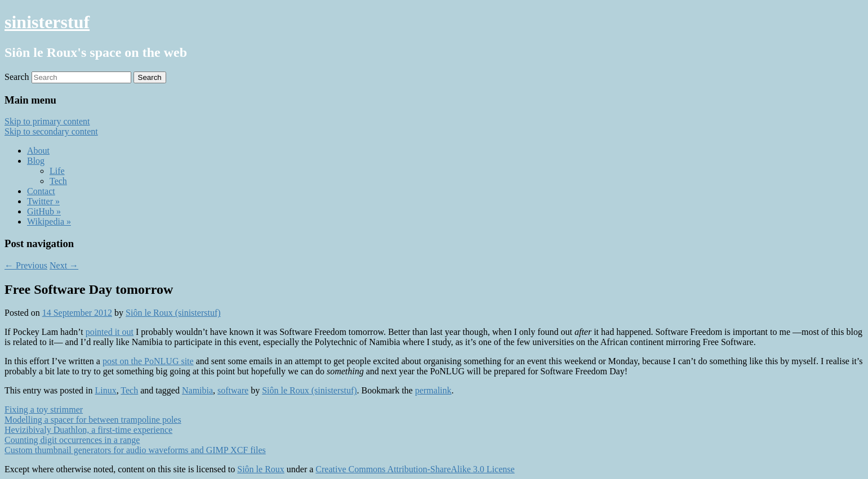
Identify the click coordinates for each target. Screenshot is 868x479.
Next (64, 265)
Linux (105, 390)
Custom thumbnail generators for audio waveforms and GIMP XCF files (135, 450)
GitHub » (44, 211)
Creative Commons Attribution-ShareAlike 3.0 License (415, 469)
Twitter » (43, 201)
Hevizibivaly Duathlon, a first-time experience (88, 430)
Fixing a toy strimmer (44, 409)
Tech (58, 181)
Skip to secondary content (51, 131)
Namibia (197, 390)
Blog (36, 161)
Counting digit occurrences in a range (72, 440)
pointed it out (110, 332)
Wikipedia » (49, 221)
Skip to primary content (47, 121)
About (38, 151)
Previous (26, 265)
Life (57, 171)
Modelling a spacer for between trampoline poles (93, 420)
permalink (433, 390)
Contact (41, 191)
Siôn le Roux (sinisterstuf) (173, 313)
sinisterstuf (47, 22)
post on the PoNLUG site (148, 361)
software (233, 390)
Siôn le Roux (261, 469)
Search (17, 77)
